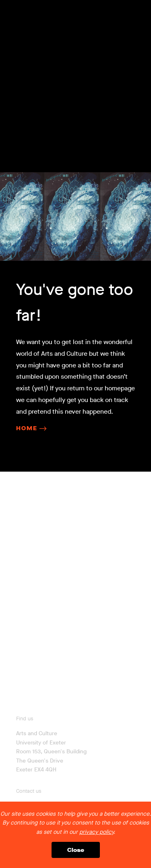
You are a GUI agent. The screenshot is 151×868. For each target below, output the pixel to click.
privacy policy (96, 832)
